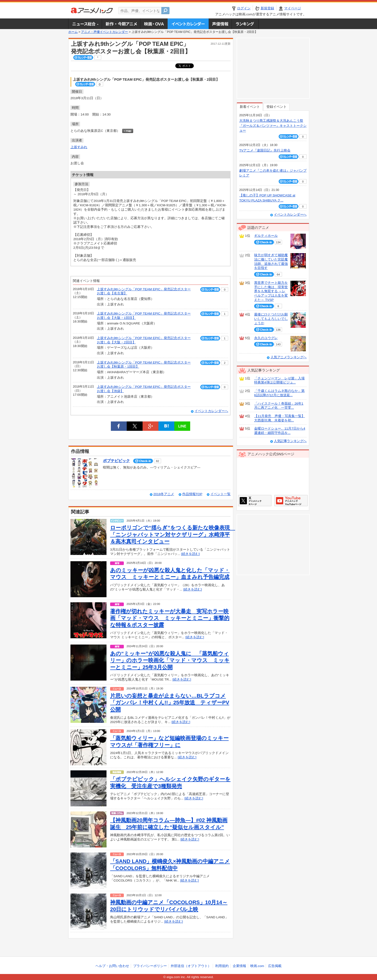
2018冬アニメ (164, 494)
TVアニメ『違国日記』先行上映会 (265, 150)
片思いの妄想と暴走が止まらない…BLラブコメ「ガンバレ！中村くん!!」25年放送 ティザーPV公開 (170, 703)
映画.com (257, 966)
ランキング (245, 24)
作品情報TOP (192, 494)
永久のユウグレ (266, 338)
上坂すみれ (79, 147)
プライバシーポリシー (150, 966)
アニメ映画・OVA (154, 24)
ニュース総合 (85, 24)
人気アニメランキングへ (289, 357)
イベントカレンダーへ (211, 411)
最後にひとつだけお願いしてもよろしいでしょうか (271, 319)
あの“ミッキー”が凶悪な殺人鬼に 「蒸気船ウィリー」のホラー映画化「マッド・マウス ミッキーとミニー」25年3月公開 (170, 660)
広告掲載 (275, 966)
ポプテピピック (116, 461)
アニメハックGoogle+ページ (291, 501)
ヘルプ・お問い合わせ (112, 966)
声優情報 (220, 24)
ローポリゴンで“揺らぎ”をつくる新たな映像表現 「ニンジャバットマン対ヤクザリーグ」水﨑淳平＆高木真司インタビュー (173, 535)
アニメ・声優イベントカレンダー (188, 24)
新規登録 (267, 8)
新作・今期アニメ (121, 24)
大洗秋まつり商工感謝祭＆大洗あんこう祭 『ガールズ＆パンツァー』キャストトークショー (273, 126)
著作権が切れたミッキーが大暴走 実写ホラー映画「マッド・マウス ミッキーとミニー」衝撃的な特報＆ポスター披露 (170, 618)
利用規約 (222, 966)
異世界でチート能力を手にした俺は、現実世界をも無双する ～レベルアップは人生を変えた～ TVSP (271, 291)
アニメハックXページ (255, 501)
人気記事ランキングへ (290, 441)
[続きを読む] (190, 554)
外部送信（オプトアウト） (191, 966)
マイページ (293, 8)
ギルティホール (266, 236)
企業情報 (239, 966)
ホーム (73, 32)
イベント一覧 (220, 494)
